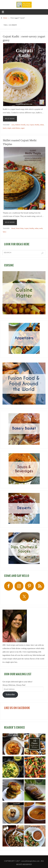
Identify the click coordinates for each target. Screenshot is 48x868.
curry (13, 125)
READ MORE (10, 119)
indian (42, 125)
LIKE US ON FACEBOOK (17, 708)
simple (9, 128)
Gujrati (32, 125)
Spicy (5, 232)
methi (41, 228)
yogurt (23, 128)
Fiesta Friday (20, 228)
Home (5, 18)
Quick (5, 128)
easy (28, 125)
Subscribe (10, 694)
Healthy (37, 125)
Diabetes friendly (20, 125)
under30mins (16, 128)
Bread (13, 228)
